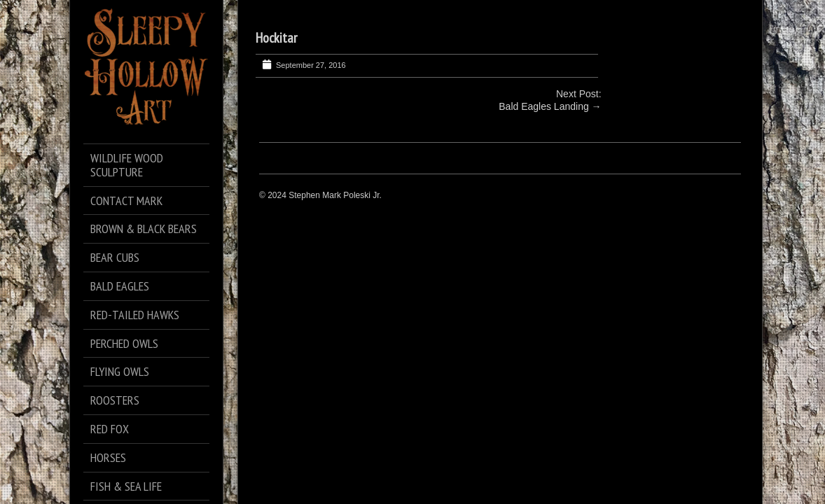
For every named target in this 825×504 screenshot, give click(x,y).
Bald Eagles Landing (543, 106)
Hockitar (276, 38)
